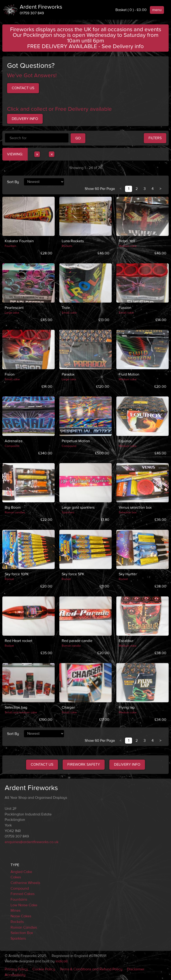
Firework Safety (84, 765)
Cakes (16, 877)
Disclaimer (136, 969)
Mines (15, 911)
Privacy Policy (16, 969)
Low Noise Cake (24, 905)
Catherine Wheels (25, 883)
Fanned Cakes (23, 894)
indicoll (62, 961)
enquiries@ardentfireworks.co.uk (32, 842)
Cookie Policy (44, 969)
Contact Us (42, 765)
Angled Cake (21, 872)
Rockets (17, 922)
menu (157, 10)
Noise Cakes (21, 916)
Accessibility (15, 975)
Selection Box (22, 933)
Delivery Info (25, 119)
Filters (155, 138)
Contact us (23, 88)
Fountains (19, 899)
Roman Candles (24, 927)
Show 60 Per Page (100, 189)
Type (15, 865)
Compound (20, 888)
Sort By (13, 182)
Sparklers (18, 938)
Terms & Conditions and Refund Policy (91, 969)
